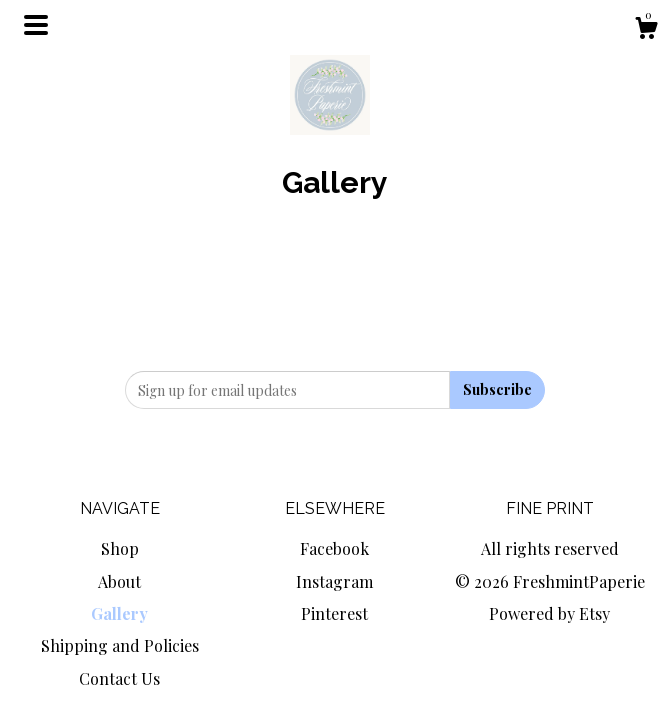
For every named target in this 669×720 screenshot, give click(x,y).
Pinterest (334, 613)
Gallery (119, 613)
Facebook (334, 548)
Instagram (334, 581)
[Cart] (646, 30)
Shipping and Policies (120, 645)
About (119, 581)
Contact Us (119, 678)
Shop (120, 548)
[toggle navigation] (36, 25)
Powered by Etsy (549, 613)
